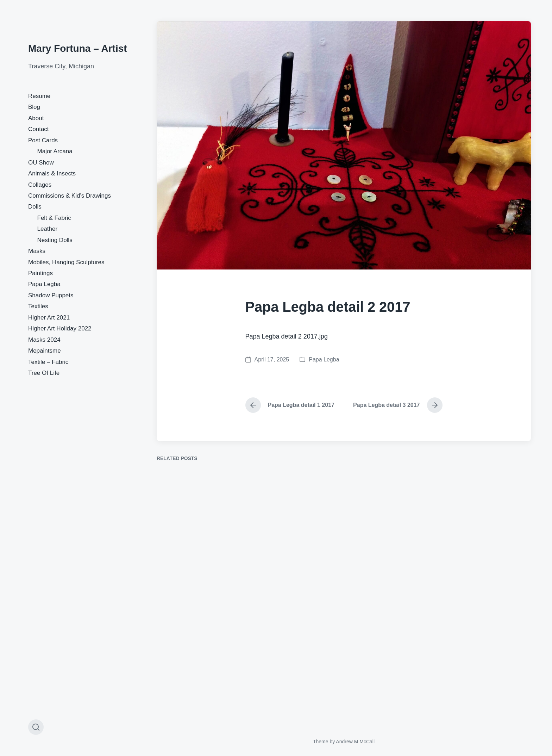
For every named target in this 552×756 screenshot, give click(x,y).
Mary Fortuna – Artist (78, 48)
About (36, 118)
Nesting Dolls (55, 240)
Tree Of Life (44, 373)
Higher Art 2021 (49, 318)
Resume (39, 96)
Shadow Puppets (51, 295)
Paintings (40, 273)
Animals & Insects (52, 173)
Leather (48, 229)
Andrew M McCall (355, 742)
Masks (37, 251)
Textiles (38, 306)
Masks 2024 (44, 340)
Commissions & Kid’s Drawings (70, 196)
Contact (39, 129)
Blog (34, 107)
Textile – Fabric (48, 362)
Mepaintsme (45, 351)
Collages (40, 185)
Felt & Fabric (54, 218)
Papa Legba (44, 284)
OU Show (41, 163)
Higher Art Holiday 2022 (60, 329)
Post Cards (43, 140)
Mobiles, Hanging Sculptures (66, 262)
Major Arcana (55, 151)
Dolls (35, 207)
